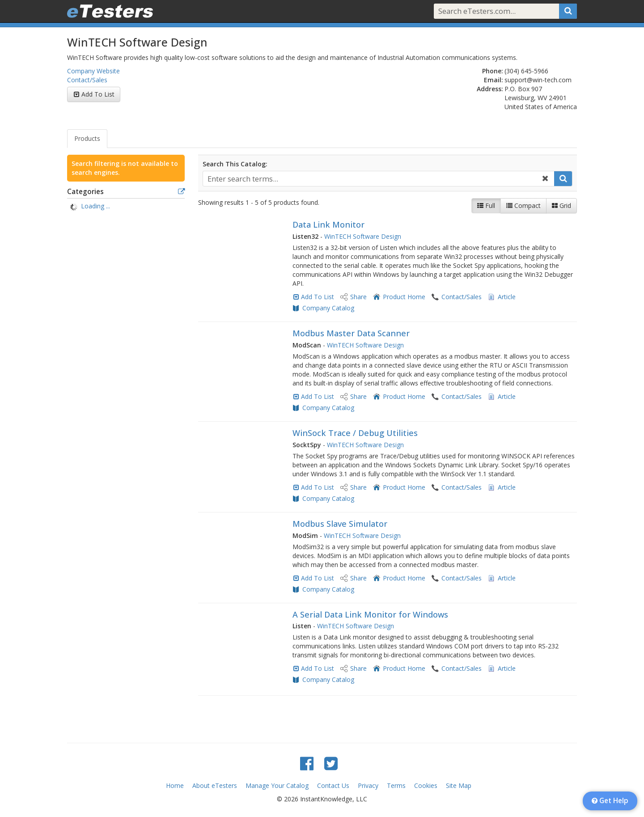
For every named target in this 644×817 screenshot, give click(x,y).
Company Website (93, 71)
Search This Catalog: (235, 164)
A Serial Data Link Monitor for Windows (370, 614)
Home (175, 785)
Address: (490, 89)
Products (87, 138)
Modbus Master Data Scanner (351, 333)
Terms (396, 785)
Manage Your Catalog (277, 785)
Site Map (459, 785)
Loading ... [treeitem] (95, 206)
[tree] (126, 207)
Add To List (98, 94)
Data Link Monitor (328, 224)
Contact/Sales (87, 80)
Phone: (493, 71)
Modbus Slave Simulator (340, 524)
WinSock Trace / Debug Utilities (355, 433)
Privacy (368, 785)
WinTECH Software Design (363, 236)
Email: (494, 80)
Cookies (426, 785)
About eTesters (215, 785)
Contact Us (333, 785)
